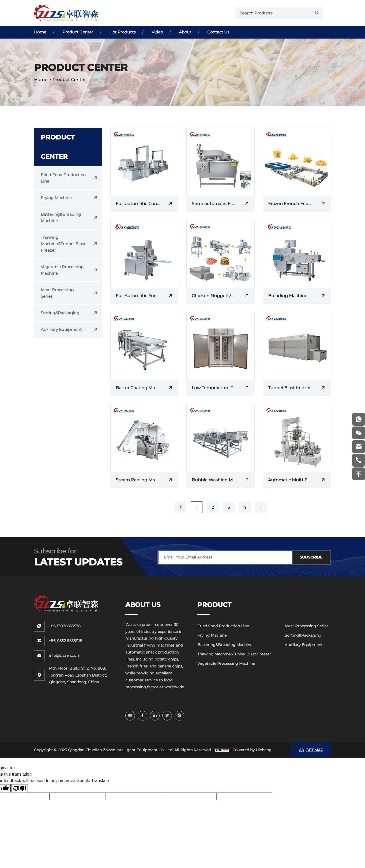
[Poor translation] (20, 788)
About (185, 32)
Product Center (78, 32)
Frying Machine (212, 635)
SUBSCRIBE (311, 557)
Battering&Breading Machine (225, 645)
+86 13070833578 (65, 626)
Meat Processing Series (306, 626)
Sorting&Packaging (303, 635)
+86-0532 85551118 (65, 641)
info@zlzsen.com (65, 655)
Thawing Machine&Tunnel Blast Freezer (234, 654)
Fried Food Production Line (223, 626)
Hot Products (122, 32)
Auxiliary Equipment (304, 645)
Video (157, 32)
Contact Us (218, 32)
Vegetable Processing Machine (226, 663)
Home (40, 32)
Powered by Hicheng (252, 750)
